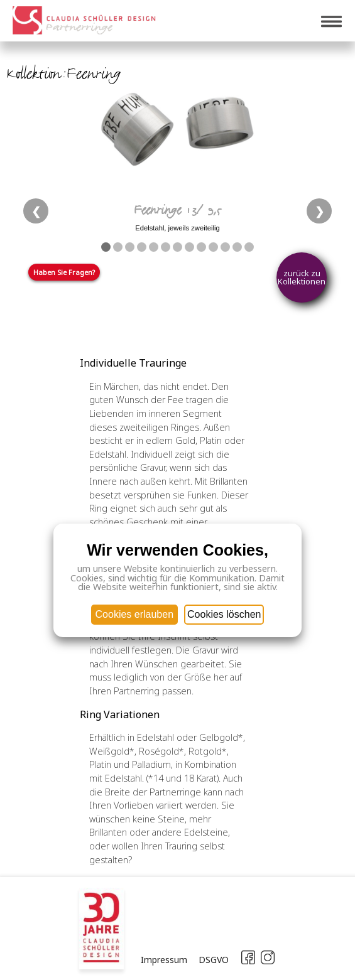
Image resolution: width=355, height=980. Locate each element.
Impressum (164, 960)
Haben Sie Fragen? (64, 272)
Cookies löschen (224, 614)
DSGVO (214, 960)
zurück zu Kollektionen (302, 277)
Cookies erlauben (135, 614)
